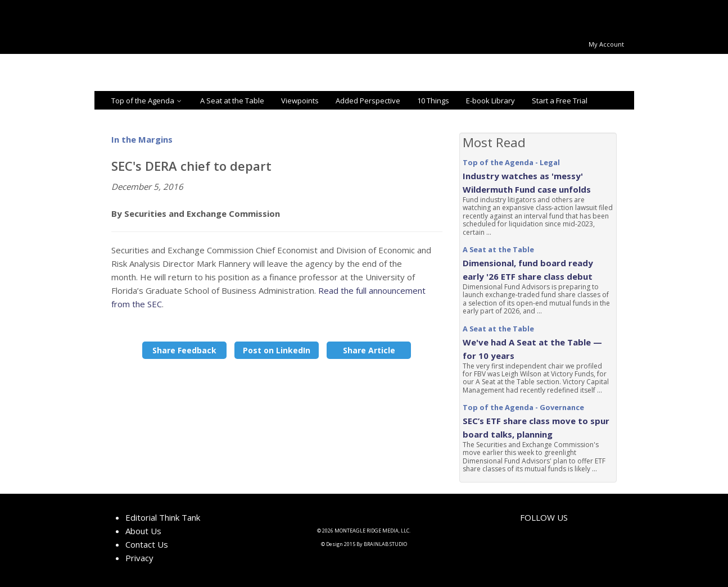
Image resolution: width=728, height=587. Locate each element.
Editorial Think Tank (163, 517)
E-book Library (490, 101)
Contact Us (147, 544)
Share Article (369, 350)
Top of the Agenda (147, 101)
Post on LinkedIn (277, 350)
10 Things (433, 101)
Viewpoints (300, 101)
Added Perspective (368, 101)
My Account (606, 44)
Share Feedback (184, 350)
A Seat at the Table (232, 101)
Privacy (139, 558)
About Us (143, 531)
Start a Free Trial (560, 101)
